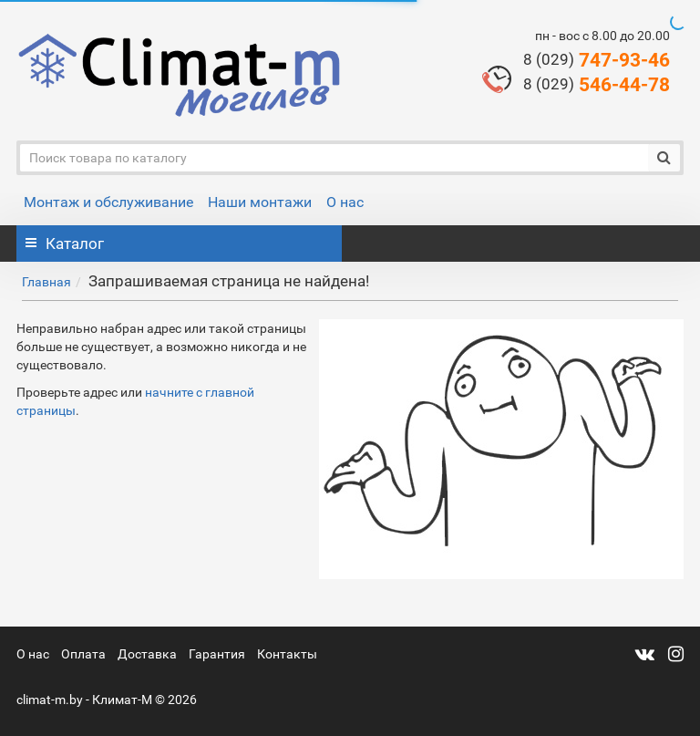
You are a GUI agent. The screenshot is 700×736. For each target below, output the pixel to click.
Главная (46, 282)
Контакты (287, 654)
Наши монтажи (260, 202)
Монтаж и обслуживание (108, 202)
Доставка (147, 654)
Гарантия (217, 654)
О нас (345, 202)
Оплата (83, 654)
